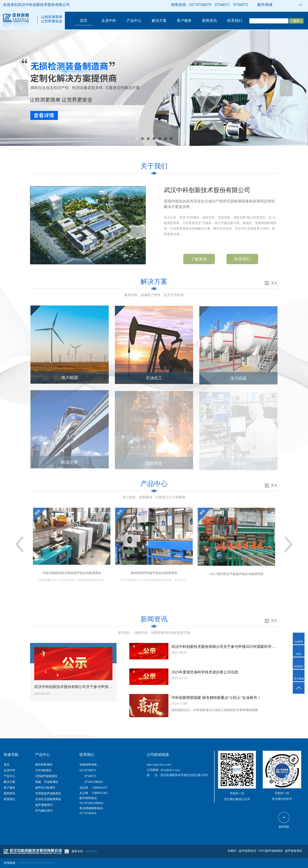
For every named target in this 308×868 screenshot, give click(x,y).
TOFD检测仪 (43, 770)
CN (292, 5)
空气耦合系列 (44, 811)
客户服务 (184, 21)
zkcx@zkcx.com (170, 770)
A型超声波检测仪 (46, 776)
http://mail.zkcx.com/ (159, 765)
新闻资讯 (209, 21)
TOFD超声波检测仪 (271, 851)
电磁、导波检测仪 (47, 782)
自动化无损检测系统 (48, 799)
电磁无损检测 (28, 863)
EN (301, 5)
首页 (84, 21)
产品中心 (134, 21)
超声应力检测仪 (45, 788)
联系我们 (235, 21)
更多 (274, 283)
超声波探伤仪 (247, 851)
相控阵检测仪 (44, 765)
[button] (137, 139)
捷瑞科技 (92, 851)
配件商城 (265, 5)
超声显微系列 (44, 805)
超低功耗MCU (46, 863)
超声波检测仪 (294, 851)
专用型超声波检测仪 (48, 793)
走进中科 (109, 21)
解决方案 (159, 21)
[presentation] (22, 88)
